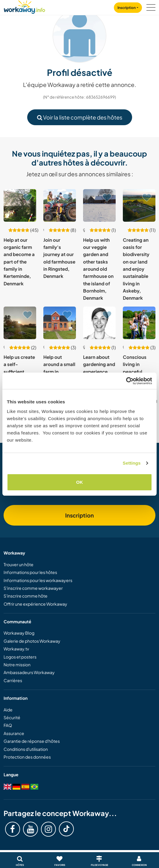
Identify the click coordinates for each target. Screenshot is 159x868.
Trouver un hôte (19, 564)
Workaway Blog (19, 633)
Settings (132, 463)
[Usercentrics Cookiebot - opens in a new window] (126, 381)
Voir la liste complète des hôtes (80, 117)
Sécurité (12, 717)
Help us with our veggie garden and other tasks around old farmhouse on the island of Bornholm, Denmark (98, 269)
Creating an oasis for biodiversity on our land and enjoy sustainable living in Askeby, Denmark (136, 269)
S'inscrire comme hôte (26, 596)
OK (80, 482)
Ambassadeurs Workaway (29, 672)
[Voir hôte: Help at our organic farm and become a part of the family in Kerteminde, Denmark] (20, 205)
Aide (8, 710)
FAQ (8, 725)
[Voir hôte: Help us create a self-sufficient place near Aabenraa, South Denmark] (20, 323)
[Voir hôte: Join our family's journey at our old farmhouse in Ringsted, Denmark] (60, 205)
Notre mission (17, 665)
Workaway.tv (16, 649)
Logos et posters (20, 657)
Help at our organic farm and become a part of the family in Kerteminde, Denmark (19, 262)
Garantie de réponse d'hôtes (32, 741)
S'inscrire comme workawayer (33, 588)
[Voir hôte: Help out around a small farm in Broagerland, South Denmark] (60, 323)
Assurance (14, 733)
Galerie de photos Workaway (32, 641)
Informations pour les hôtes (30, 572)
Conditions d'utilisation (26, 749)
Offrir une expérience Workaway (35, 604)
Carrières (13, 680)
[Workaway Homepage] (25, 6)
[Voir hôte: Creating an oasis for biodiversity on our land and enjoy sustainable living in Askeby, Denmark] (139, 205)
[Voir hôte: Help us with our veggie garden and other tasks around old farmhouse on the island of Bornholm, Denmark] (99, 205)
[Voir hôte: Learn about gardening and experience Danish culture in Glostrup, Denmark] (99, 323)
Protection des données (27, 757)
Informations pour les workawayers (38, 580)
